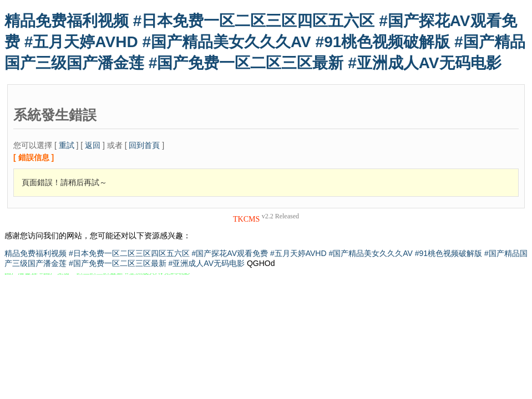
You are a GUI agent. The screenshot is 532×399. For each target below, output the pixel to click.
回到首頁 (144, 145)
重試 (67, 145)
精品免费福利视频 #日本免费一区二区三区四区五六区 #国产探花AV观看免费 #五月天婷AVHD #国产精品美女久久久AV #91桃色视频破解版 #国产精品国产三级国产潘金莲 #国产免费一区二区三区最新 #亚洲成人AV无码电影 (265, 42)
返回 (93, 145)
